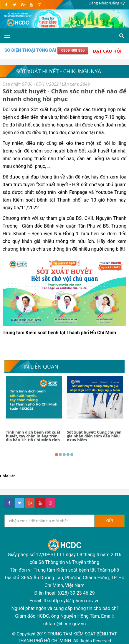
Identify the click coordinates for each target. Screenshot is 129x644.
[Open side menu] (7, 36)
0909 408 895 (73, 50)
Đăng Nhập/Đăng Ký (107, 3)
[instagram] (39, 5)
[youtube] (31, 5)
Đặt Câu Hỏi (107, 51)
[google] (23, 5)
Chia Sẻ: (8, 476)
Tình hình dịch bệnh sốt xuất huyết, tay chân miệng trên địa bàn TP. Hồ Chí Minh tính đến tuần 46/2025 (33, 438)
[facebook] (6, 5)
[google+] (30, 503)
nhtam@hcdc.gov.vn (65, 624)
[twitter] (15, 5)
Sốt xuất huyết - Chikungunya (59, 71)
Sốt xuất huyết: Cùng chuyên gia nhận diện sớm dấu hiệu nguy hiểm (94, 436)
